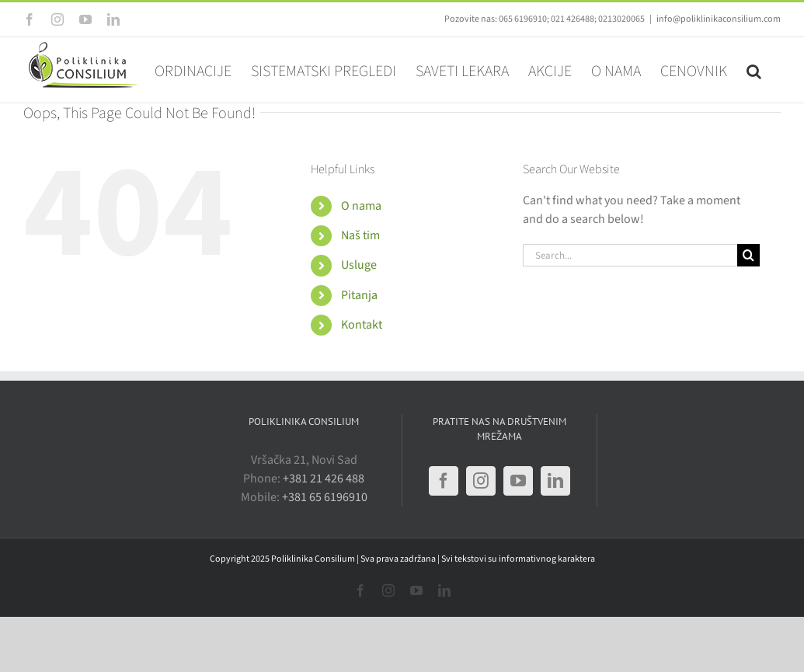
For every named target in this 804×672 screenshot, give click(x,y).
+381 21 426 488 (324, 479)
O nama (361, 206)
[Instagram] (481, 481)
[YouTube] (518, 481)
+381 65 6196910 (325, 497)
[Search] (748, 255)
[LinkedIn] (555, 481)
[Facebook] (444, 481)
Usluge (359, 265)
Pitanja (359, 295)
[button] (754, 70)
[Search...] (630, 255)
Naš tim (360, 235)
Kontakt (362, 325)
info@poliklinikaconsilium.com (719, 19)
